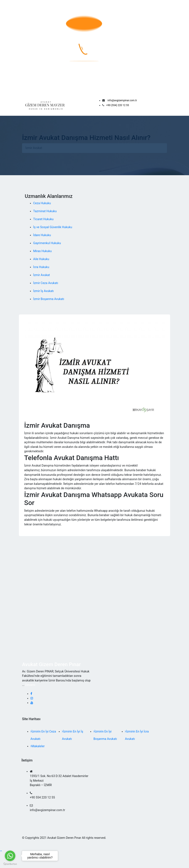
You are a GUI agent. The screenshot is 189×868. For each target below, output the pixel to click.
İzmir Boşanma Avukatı (49, 299)
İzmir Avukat (41, 275)
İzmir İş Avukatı (43, 291)
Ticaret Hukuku (43, 219)
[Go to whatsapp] (10, 856)
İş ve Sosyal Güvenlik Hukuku (53, 227)
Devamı (30, 685)
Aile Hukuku (41, 259)
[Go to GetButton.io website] (10, 864)
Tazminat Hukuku (45, 211)
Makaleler (38, 746)
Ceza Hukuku (42, 203)
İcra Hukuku (41, 267)
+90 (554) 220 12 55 (118, 105)
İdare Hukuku (42, 235)
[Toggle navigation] (164, 105)
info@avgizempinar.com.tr (122, 100)
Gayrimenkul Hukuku (47, 243)
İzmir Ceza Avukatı (46, 283)
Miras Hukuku (42, 251)
